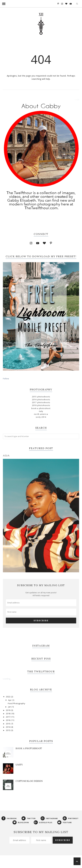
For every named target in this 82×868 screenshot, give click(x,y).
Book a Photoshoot (41, 408)
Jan (10, 707)
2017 (8, 717)
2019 (8, 710)
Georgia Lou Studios (66, 861)
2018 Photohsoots (41, 405)
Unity (19, 765)
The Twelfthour (18, 861)
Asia (6, 456)
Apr (10, 700)
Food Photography (16, 703)
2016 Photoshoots (41, 400)
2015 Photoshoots (41, 397)
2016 (8, 720)
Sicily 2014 (41, 417)
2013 (8, 730)
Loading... (7, 679)
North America (41, 414)
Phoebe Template (35, 861)
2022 (8, 697)
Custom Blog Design (29, 781)
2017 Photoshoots (41, 402)
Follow (6, 379)
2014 (8, 727)
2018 (8, 714)
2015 (8, 724)
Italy (41, 411)
